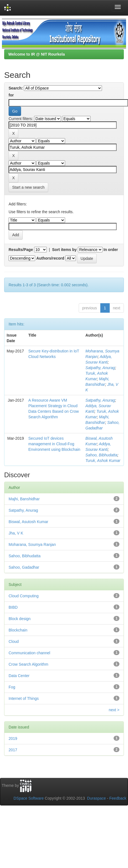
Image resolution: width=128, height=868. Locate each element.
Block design (20, 619)
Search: (16, 88)
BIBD (13, 607)
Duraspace (96, 798)
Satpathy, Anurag (100, 368)
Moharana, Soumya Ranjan (32, 544)
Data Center (19, 676)
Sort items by (64, 250)
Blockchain (18, 630)
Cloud (14, 641)
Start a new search (28, 187)
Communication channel (29, 653)
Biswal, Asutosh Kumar (28, 522)
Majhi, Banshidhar (24, 499)
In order (111, 250)
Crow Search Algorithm (28, 664)
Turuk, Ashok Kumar (103, 461)
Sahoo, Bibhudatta (101, 455)
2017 (13, 750)
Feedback (118, 798)
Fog (12, 687)
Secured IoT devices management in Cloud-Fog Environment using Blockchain (54, 444)
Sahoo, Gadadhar (24, 567)
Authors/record (50, 258)
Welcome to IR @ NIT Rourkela (37, 54)
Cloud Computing (24, 596)
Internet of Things (24, 698)
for (11, 95)
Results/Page (21, 250)
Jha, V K (16, 533)
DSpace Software (29, 798)
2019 (13, 738)
